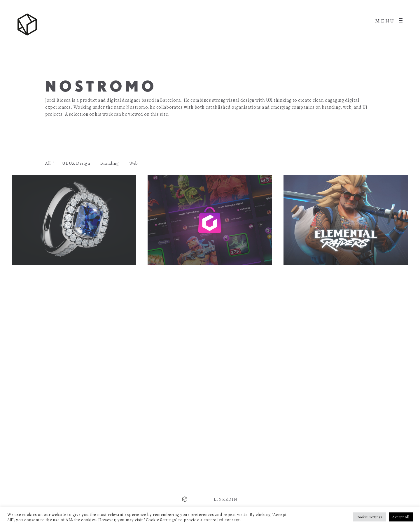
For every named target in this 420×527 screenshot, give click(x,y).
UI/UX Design (76, 163)
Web (134, 163)
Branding (110, 163)
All (48, 163)
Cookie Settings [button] (370, 517)
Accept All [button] (401, 517)
